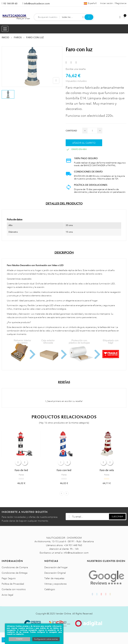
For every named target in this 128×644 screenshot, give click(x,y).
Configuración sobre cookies (46, 639)
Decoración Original (55, 573)
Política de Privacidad (13, 584)
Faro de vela (107, 470)
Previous (62, 493)
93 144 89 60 (10, 3)
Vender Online (63, 614)
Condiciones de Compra (15, 567)
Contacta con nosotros (14, 589)
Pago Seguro (9, 578)
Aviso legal (7, 595)
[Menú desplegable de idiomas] (90, 3)
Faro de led (21, 470)
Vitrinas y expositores (55, 584)
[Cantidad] (92, 131)
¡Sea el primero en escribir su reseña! (64, 401)
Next (67, 493)
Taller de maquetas (54, 578)
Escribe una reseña (76, 69)
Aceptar (19, 639)
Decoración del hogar (56, 567)
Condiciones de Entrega (14, 573)
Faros (21, 475)
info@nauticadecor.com (37, 3)
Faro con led (64, 470)
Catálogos (50, 589)
